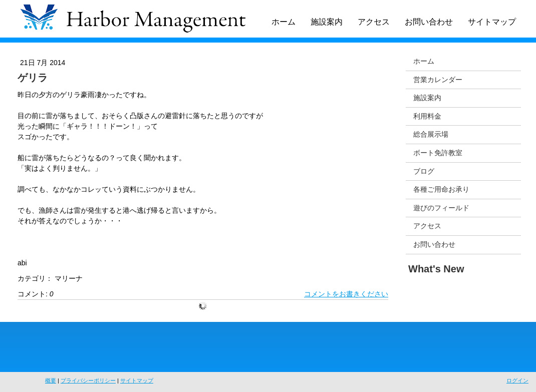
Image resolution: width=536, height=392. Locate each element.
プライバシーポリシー (88, 380)
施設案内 (327, 22)
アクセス (374, 22)
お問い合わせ (429, 22)
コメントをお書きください (346, 294)
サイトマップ (492, 22)
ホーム (284, 22)
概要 (51, 380)
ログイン (517, 380)
